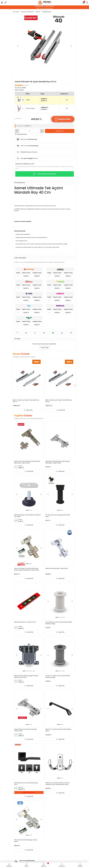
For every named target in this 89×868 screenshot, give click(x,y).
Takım (28, 100)
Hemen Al (60, 131)
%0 (67, 100)
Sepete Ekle (63, 119)
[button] (18, 46)
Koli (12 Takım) (30, 108)
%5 (67, 108)
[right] (75, 386)
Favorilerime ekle (21, 134)
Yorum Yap (44, 347)
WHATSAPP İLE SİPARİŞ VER (45, 174)
